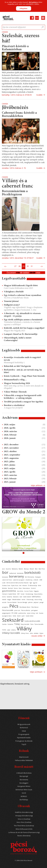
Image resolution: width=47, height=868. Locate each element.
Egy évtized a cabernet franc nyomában (23, 295)
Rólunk (24, 751)
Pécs (14, 606)
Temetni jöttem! (11, 301)
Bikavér (32, 569)
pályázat (36, 602)
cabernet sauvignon (19, 580)
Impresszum (24, 757)
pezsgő (41, 602)
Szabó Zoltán (30, 616)
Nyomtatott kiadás (24, 738)
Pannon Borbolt (12, 602)
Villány (24, 628)
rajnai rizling (31, 613)
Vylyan (41, 633)
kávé (21, 597)
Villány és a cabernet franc (17, 184)
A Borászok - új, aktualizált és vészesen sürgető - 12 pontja (22, 315)
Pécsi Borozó (35, 607)
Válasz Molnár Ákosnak (15, 392)
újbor (9, 630)
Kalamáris (16, 597)
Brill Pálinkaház (30, 577)
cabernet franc (7, 580)
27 (15, 266)
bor (5, 572)
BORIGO (24, 796)
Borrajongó (24, 776)
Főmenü (24, 718)
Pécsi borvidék (8, 610)
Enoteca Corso (6, 586)
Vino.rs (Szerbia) (24, 819)
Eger (31, 583)
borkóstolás (20, 573)
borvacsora (5, 577)
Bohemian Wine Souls (24, 790)
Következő (42, 266)
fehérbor (5, 588)
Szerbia (4, 624)
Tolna (32, 624)
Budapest (38, 577)
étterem (25, 586)
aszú (4, 569)
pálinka (30, 602)
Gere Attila (20, 591)
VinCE (24, 793)
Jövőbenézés (15, 108)
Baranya (26, 569)
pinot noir (17, 610)
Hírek (24, 731)
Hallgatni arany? (12, 305)
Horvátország (29, 594)
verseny (13, 630)
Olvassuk (24, 806)
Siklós (14, 616)
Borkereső (24, 728)
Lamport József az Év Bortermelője (21, 334)
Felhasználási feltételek (24, 760)
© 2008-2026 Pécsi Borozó (23, 860)
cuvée (4, 583)
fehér (40, 586)
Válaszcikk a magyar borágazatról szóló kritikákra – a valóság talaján (23, 397)
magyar (9, 600)
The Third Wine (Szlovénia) (24, 826)
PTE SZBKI (14, 613)
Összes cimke (37, 636)
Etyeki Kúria (15, 586)
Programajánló (24, 734)
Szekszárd (13, 620)
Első (3, 266)
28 (19, 266)
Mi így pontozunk (24, 724)
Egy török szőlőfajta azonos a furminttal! (23, 320)
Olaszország (30, 600)
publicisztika (22, 613)
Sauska (41, 613)
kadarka (9, 597)
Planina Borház (26, 610)
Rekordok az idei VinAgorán (17, 366)
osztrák (4, 602)
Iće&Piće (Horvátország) (24, 812)
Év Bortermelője (33, 586)
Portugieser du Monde (24, 741)
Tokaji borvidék (25, 624)
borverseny (16, 576)
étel (20, 586)
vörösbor (36, 633)
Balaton (21, 569)
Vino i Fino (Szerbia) (24, 822)
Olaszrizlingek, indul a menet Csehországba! (18, 339)
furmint (33, 588)
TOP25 (4, 630)
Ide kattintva (33, 2)
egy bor (35, 583)
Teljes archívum (36, 672)
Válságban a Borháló (14, 292)
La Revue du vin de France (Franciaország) (24, 832)
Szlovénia (10, 624)
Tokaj (17, 624)
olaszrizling (38, 599)
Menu (43, 18)
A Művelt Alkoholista (24, 773)
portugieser (34, 610)
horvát (23, 594)
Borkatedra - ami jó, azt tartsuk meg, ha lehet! (23, 371)
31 (32, 266)
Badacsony (15, 569)
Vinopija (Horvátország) (24, 816)
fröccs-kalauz (26, 588)
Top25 (24, 744)
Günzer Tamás (28, 591)
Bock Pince (42, 569)
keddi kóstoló (27, 597)
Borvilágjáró (24, 783)
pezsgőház (5, 607)
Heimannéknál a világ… (15, 380)
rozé (37, 613)
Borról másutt (24, 767)
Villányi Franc (25, 633)
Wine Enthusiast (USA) (24, 829)
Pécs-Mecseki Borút (25, 607)
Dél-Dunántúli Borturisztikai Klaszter (17, 583)
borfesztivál (13, 573)
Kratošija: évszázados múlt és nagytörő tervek (22, 359)
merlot (23, 600)
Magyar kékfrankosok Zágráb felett (21, 285)
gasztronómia (9, 591)
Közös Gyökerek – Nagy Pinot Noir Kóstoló (24, 376)
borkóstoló (32, 572)
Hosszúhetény (38, 594)
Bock (36, 569)
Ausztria (8, 569)
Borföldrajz (24, 800)
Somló (19, 616)
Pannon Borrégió (22, 602)
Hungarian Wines (24, 786)
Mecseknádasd (16, 600)
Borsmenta (24, 780)
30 (28, 266)
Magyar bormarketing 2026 (17, 383)
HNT (18, 594)
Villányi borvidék (11, 633)
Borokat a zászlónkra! (14, 405)
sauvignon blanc (7, 616)
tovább (39, 95)
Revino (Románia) (24, 836)
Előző (5, 266)
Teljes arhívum (37, 485)
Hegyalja (36, 591)
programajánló (6, 613)
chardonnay (29, 580)
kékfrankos (36, 597)
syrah (23, 616)
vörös (31, 633)
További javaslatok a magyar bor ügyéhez (23, 402)
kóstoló (4, 600)
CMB (41, 580)
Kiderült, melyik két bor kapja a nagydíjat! (24, 328)
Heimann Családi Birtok (9, 594)
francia (16, 588)
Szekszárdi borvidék (32, 621)
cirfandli (36, 580)
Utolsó (44, 266)
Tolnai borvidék (39, 624)
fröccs (20, 588)
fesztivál (10, 588)
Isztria (4, 597)
